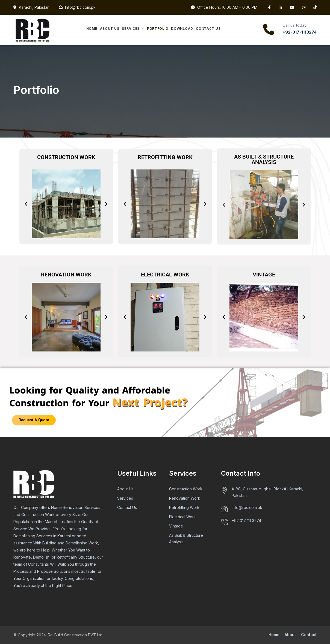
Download (182, 29)
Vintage (176, 526)
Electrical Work (182, 517)
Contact (309, 635)
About (290, 635)
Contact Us (208, 29)
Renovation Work (185, 498)
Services (131, 29)
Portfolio (158, 29)
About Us (110, 29)
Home (92, 29)
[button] (26, 204)
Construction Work (186, 489)
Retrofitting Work (184, 507)
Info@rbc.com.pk (247, 507)
